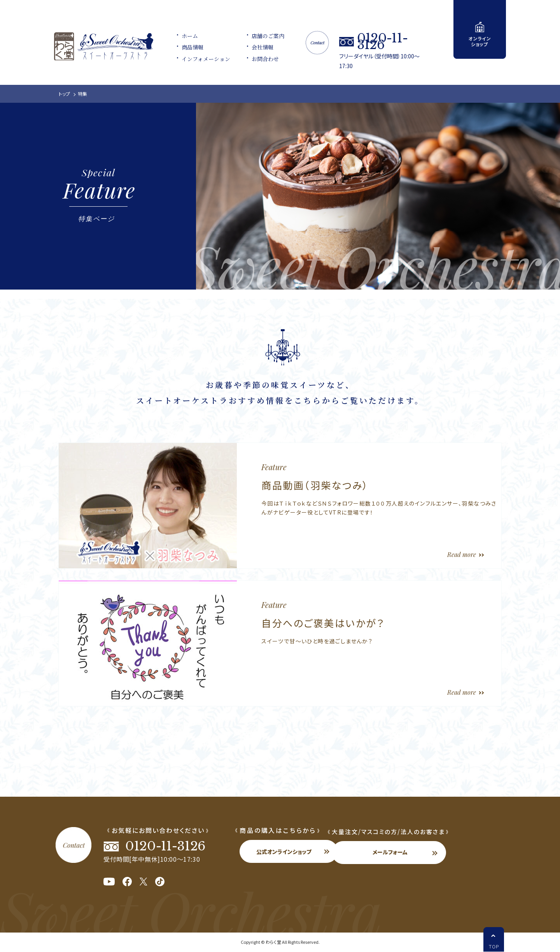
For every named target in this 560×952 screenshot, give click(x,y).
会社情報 (257, 48)
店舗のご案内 (263, 37)
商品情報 (187, 48)
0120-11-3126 (395, 41)
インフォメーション (200, 60)
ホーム (184, 37)
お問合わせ (260, 60)
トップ (64, 94)
